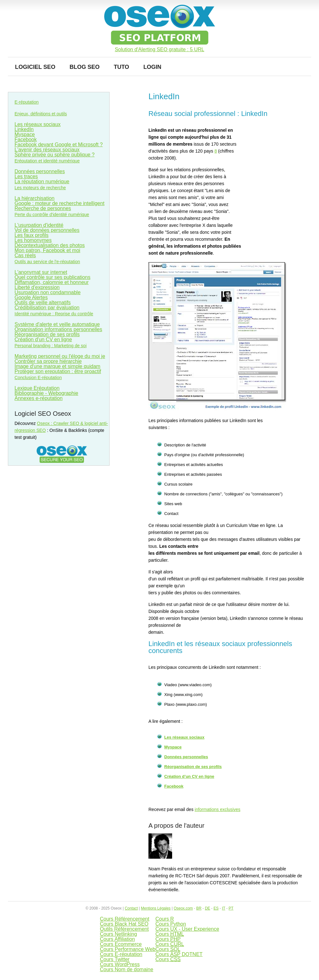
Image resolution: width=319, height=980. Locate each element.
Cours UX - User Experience (187, 929)
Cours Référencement (125, 919)
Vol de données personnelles (47, 230)
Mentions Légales (156, 908)
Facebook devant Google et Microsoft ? (59, 145)
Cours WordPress (120, 964)
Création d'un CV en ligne (43, 339)
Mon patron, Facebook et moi (47, 250)
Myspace (173, 747)
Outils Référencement (124, 929)
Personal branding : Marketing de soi (51, 346)
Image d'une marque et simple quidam (57, 366)
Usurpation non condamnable (48, 292)
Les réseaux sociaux (184, 737)
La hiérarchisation (34, 198)
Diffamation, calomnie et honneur (52, 282)
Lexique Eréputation (37, 388)
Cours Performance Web (128, 949)
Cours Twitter (115, 959)
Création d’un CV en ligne (189, 776)
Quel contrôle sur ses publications (52, 277)
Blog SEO (84, 67)
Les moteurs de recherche (40, 188)
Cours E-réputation (121, 954)
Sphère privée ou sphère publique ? (55, 155)
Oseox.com (183, 908)
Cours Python (171, 924)
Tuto (121, 67)
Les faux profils (32, 235)
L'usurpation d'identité (39, 225)
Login (152, 67)
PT (231, 908)
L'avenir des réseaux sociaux (47, 150)
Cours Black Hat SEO (124, 924)
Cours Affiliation (117, 939)
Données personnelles (186, 757)
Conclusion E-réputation (38, 378)
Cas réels (25, 255)
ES (216, 908)
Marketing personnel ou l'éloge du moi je (60, 356)
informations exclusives (217, 809)
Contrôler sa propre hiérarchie (48, 361)
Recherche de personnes (43, 208)
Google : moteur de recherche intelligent (60, 203)
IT (224, 908)
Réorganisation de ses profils (193, 767)
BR (199, 908)
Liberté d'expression (37, 287)
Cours (170, 934)
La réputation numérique (42, 181)
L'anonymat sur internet (41, 272)
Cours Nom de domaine (126, 969)
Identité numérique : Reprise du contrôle (54, 314)
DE (208, 908)
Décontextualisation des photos (50, 245)
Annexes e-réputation (39, 398)
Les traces (26, 176)
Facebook (174, 786)
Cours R (165, 919)
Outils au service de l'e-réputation (47, 262)
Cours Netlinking (118, 934)
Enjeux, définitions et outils (41, 114)
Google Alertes (31, 297)
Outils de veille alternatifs (43, 302)
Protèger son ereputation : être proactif (58, 371)
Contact (131, 908)
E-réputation (27, 102)
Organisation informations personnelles (58, 329)
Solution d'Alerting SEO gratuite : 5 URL (159, 50)
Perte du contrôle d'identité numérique (52, 215)
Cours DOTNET (179, 954)
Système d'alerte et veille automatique (57, 324)
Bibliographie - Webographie (46, 393)
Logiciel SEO (35, 67)
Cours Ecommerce (121, 944)
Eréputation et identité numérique (47, 161)
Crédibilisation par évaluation (47, 308)
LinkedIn (24, 129)
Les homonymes (33, 240)
